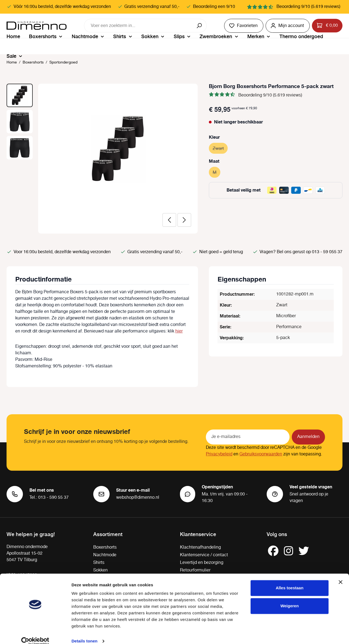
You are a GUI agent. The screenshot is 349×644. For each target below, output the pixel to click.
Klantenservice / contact (204, 555)
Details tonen (84, 633)
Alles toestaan (290, 580)
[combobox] (139, 26)
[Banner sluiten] (341, 574)
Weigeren (289, 598)
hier (179, 331)
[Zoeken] (200, 26)
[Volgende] (184, 220)
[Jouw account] (288, 26)
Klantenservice (198, 534)
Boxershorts (105, 547)
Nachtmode (105, 555)
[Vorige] (169, 220)
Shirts (99, 563)
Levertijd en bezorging (202, 563)
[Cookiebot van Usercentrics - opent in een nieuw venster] (35, 633)
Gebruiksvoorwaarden (261, 454)
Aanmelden (308, 437)
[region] (102, 159)
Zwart (220, 148)
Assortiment (108, 534)
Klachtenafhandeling (200, 547)
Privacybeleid (219, 454)
